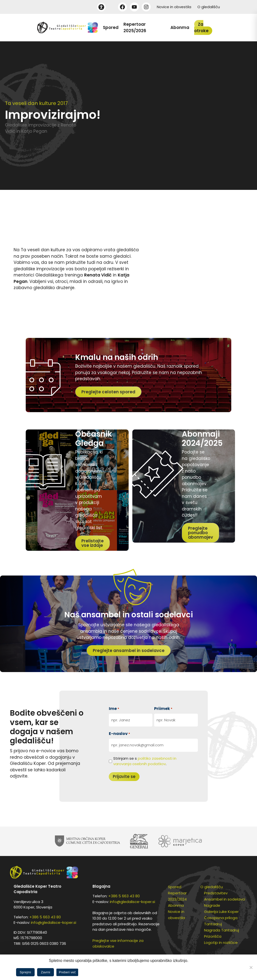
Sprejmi (25, 972)
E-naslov (119, 734)
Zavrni (46, 972)
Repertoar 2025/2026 (135, 27)
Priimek (163, 709)
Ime (114, 709)
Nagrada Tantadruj (222, 930)
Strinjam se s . (145, 761)
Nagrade (212, 905)
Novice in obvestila (174, 7)
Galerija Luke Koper (221, 912)
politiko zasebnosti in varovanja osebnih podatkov (145, 761)
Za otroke (201, 27)
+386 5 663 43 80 (45, 917)
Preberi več (67, 972)
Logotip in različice (221, 942)
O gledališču (209, 7)
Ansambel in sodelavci (225, 899)
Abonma (180, 27)
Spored (111, 27)
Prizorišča (213, 936)
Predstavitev (216, 893)
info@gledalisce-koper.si (54, 922)
